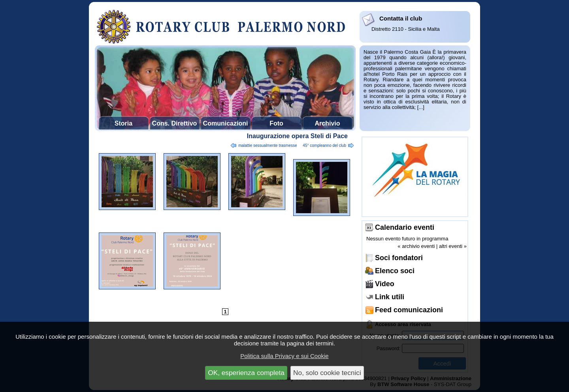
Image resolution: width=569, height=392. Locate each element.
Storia (123, 123)
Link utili (390, 297)
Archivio (327, 123)
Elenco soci (395, 271)
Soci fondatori (399, 258)
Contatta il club (401, 18)
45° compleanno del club (324, 145)
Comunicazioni (226, 123)
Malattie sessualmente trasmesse (268, 145)
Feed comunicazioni (409, 310)
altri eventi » (453, 246)
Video (385, 284)
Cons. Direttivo (175, 123)
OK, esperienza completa (246, 373)
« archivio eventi (416, 246)
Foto (276, 123)
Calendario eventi (405, 227)
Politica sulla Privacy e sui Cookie (284, 356)
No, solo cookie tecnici (327, 373)
